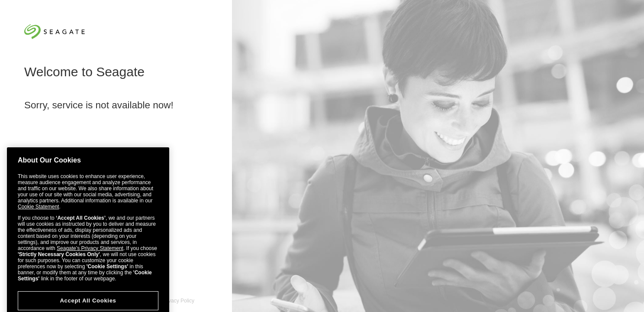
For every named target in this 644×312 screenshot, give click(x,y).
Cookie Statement (38, 213)
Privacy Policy (178, 301)
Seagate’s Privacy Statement (90, 254)
